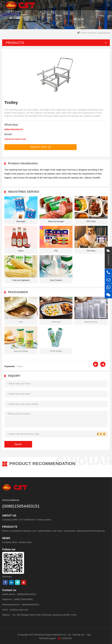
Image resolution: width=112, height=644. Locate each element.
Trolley (19, 366)
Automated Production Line (23, 531)
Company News (10, 542)
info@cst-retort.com (15, 139)
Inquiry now (41, 147)
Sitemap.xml (78, 635)
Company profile (10, 520)
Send (18, 444)
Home (83, 33)
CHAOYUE (65, 638)
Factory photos (44, 520)
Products (92, 33)
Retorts (6, 531)
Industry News (25, 542)
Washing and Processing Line (91, 531)
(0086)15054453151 (27, 594)
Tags (89, 635)
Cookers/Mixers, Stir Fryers (50, 531)
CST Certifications (28, 520)
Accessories (104, 33)
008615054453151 (14, 129)
